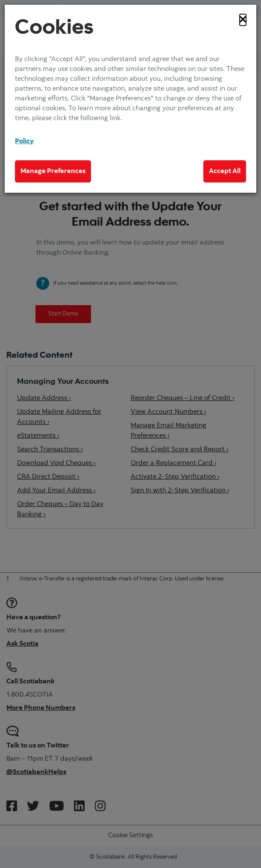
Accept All (225, 171)
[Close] (243, 20)
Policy (24, 141)
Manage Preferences (53, 171)
